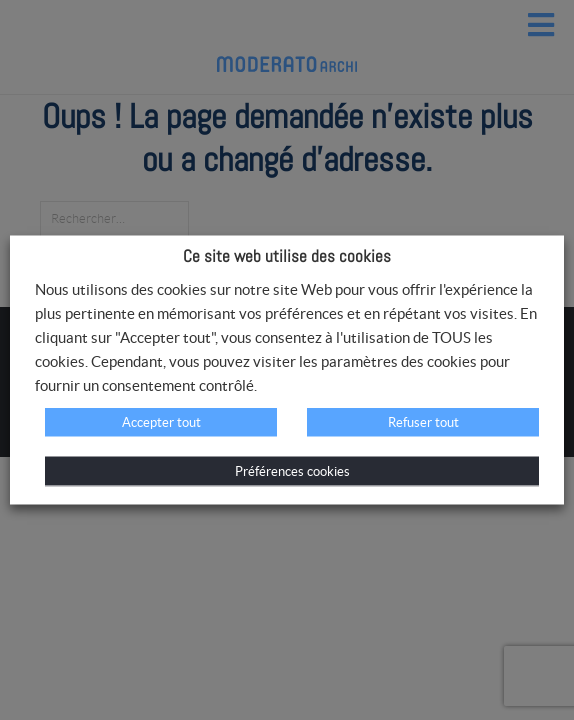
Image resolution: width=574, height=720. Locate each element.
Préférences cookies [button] (292, 471)
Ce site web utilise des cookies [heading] (287, 256)
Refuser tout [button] (423, 422)
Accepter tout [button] (161, 422)
